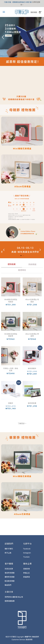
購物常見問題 (10, 577)
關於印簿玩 (9, 549)
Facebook (27, 549)
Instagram (27, 553)
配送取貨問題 (10, 581)
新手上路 (8, 553)
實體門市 (28, 637)
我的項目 (34, 12)
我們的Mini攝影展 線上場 (14, 597)
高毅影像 (27, 569)
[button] (21, 256)
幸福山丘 (27, 573)
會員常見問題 (10, 573)
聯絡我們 (8, 585)
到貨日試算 (9, 569)
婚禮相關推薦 (10, 601)
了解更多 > (22, 423)
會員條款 (29, 640)
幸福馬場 (27, 577)
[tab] (12, 265)
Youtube (26, 557)
